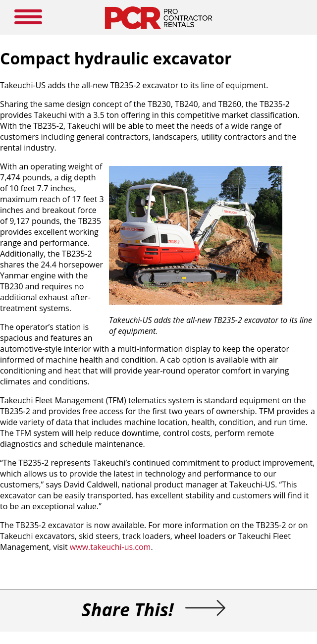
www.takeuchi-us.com (110, 547)
